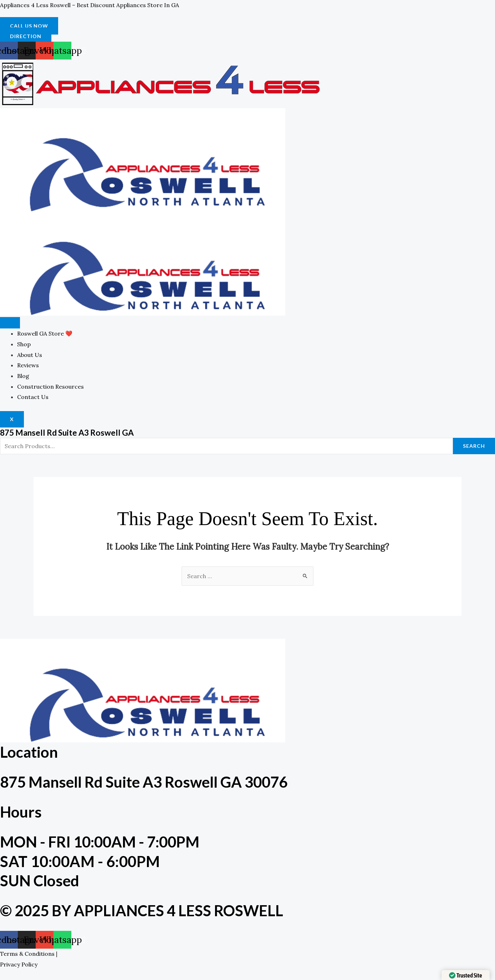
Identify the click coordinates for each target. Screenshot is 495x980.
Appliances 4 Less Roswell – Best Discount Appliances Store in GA (90, 5)
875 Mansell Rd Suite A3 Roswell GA (71, 432)
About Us (30, 355)
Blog (23, 376)
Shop (24, 344)
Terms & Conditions (27, 954)
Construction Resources (50, 387)
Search (474, 446)
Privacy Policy (19, 964)
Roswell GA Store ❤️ (45, 333)
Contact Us (33, 397)
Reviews (28, 365)
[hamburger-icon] (10, 323)
